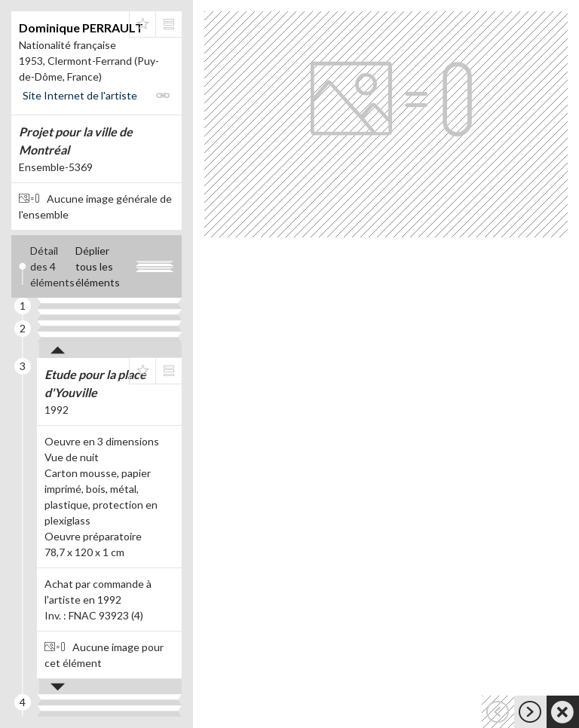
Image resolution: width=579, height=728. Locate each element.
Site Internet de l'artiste (80, 95)
